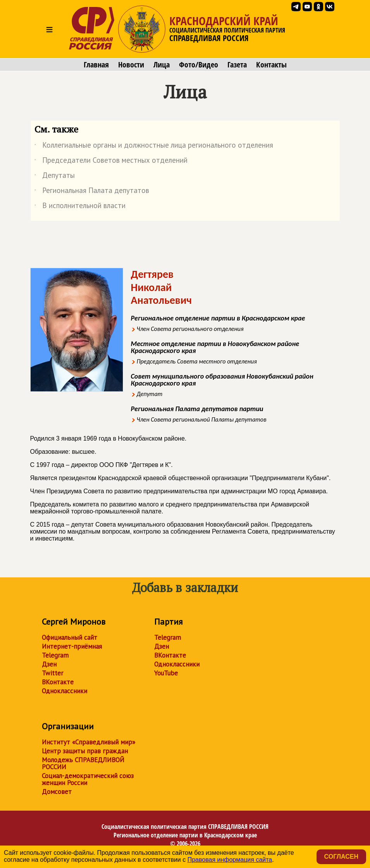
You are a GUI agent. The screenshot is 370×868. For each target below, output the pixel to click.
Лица (162, 65)
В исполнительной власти (80, 207)
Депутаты (55, 177)
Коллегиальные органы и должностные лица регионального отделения (154, 146)
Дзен (49, 664)
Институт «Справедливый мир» (89, 742)
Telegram (55, 655)
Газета (237, 65)
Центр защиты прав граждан (85, 751)
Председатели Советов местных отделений (111, 162)
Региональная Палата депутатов (92, 192)
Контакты (271, 65)
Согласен (341, 857)
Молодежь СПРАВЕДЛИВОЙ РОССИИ (83, 763)
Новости (131, 65)
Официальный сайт (70, 637)
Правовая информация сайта (230, 860)
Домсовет (57, 792)
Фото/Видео (199, 65)
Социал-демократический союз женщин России (88, 779)
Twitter (52, 673)
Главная (96, 65)
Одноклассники (65, 691)
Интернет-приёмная (72, 646)
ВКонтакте (58, 682)
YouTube (166, 673)
